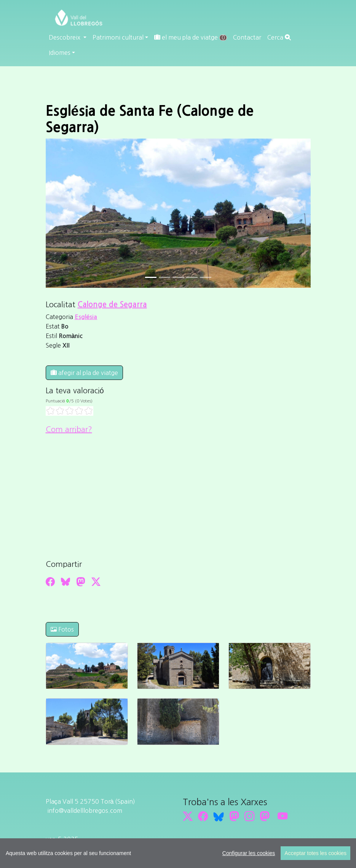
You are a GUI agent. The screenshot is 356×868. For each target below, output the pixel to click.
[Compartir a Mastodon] (81, 582)
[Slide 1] (164, 277)
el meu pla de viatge (191, 37)
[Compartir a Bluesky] (65, 582)
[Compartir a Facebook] (50, 582)
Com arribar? (69, 429)
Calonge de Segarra (112, 305)
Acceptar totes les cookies (315, 853)
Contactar (247, 37)
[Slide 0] (151, 277)
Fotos (62, 629)
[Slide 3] (192, 277)
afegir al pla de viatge (84, 373)
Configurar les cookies (249, 853)
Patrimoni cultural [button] (118, 37)
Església (86, 317)
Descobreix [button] (65, 37)
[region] (178, 853)
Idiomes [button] (60, 53)
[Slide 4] (206, 277)
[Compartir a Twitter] (96, 582)
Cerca (279, 37)
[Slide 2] (178, 277)
